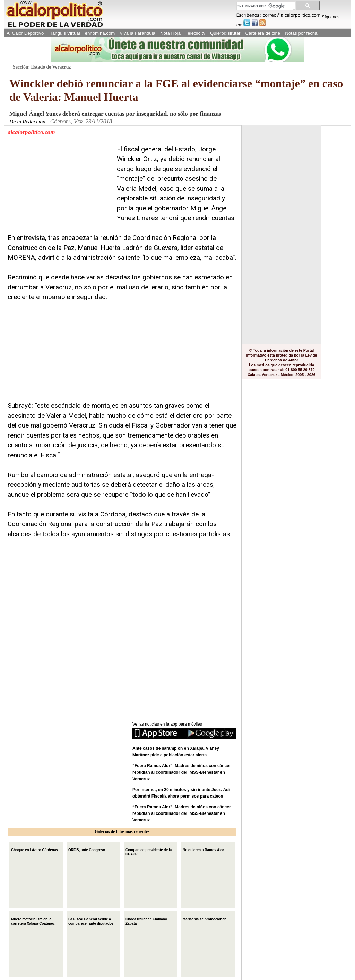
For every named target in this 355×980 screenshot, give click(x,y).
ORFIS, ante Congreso (87, 849)
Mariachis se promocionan (205, 919)
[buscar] (265, 6)
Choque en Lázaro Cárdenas (34, 849)
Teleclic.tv (195, 33)
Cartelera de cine (263, 33)
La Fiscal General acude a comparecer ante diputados (91, 921)
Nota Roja (170, 33)
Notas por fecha (301, 33)
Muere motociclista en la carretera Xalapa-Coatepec (33, 921)
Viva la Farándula (137, 33)
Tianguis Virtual (64, 33)
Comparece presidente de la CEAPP (149, 851)
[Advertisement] (60, 188)
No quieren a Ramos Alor (203, 849)
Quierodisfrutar (225, 33)
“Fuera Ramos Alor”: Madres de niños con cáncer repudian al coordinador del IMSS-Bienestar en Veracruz (182, 772)
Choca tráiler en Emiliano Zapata (146, 921)
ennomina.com (100, 33)
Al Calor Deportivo (25, 33)
